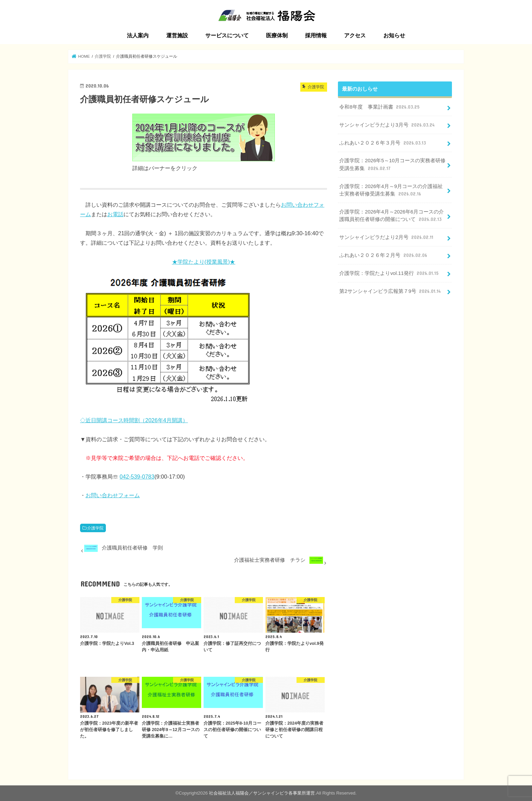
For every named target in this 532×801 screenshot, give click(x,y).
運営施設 (177, 35)
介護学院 (95, 528)
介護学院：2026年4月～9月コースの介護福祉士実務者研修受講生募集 (391, 190)
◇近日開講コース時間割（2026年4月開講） (134, 420)
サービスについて (227, 35)
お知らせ (394, 35)
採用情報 (316, 35)
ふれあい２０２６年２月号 (384, 255)
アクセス (355, 35)
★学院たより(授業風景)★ (204, 262)
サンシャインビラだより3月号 (387, 125)
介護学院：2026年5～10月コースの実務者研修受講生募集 (392, 165)
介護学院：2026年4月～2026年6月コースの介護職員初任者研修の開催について (391, 216)
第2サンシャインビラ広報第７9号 (391, 291)
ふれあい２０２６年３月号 (383, 143)
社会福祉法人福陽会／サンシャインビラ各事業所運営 (262, 793)
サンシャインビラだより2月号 (387, 237)
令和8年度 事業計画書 (380, 107)
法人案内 (138, 35)
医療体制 (277, 35)
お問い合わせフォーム (113, 495)
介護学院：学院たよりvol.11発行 (389, 273)
